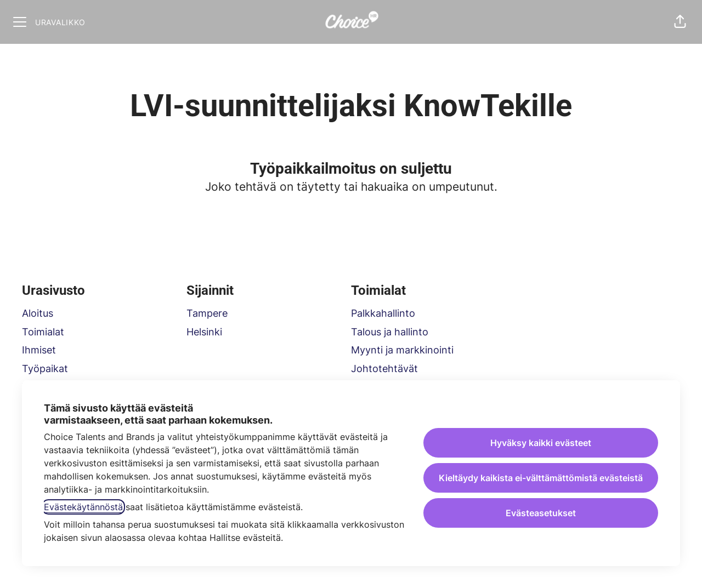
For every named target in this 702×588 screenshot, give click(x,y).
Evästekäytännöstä (83, 507)
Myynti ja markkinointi (402, 350)
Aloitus (38, 313)
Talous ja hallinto (390, 332)
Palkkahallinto (383, 313)
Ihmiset (39, 350)
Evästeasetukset (541, 513)
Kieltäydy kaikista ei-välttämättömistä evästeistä (541, 478)
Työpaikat (45, 369)
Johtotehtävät (384, 369)
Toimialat (43, 332)
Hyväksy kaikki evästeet (541, 443)
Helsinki (204, 332)
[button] (680, 22)
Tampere (207, 313)
